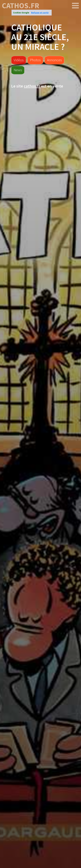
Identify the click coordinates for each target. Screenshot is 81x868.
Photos (35, 60)
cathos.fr (21, 6)
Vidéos (19, 60)
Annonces (54, 60)
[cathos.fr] (75, 6)
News (18, 70)
